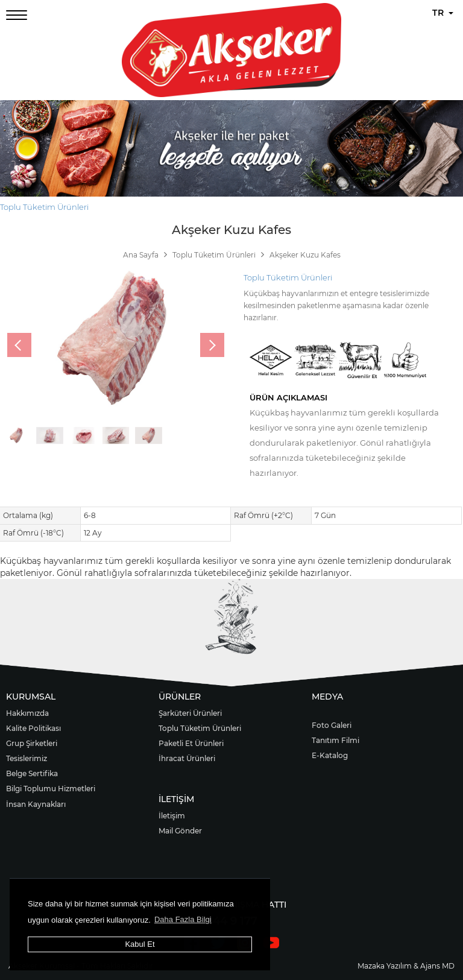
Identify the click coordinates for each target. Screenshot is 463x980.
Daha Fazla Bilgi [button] (183, 919)
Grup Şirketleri (32, 743)
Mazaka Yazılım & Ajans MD (406, 966)
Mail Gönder (180, 831)
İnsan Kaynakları (36, 804)
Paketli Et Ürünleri (191, 743)
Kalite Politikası (33, 728)
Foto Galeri (332, 725)
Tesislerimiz (27, 758)
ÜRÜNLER (180, 697)
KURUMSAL (31, 697)
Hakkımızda (27, 713)
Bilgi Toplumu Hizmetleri (51, 789)
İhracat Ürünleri (187, 758)
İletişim (172, 816)
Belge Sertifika (32, 773)
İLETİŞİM (176, 799)
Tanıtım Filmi (335, 740)
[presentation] (19, 345)
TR (443, 13)
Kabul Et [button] (140, 944)
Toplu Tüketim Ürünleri (44, 207)
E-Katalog (330, 755)
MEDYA (327, 697)
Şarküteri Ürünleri (190, 713)
